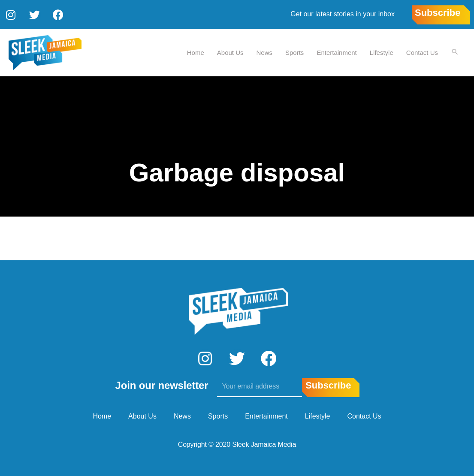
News (264, 52)
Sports (294, 52)
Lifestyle (381, 52)
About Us (230, 52)
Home (195, 52)
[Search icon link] (455, 52)
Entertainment (336, 52)
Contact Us (422, 52)
